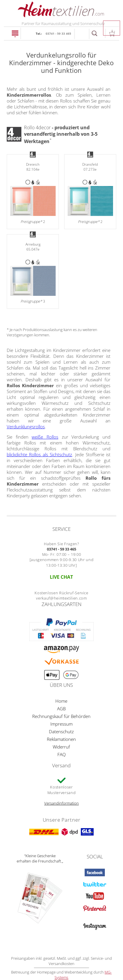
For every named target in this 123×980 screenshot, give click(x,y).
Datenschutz (61, 731)
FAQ (61, 754)
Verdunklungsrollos (26, 427)
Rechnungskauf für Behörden (61, 716)
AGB (61, 709)
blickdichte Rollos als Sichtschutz (40, 454)
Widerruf (61, 747)
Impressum (61, 724)
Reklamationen (61, 739)
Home (61, 701)
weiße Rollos (45, 437)
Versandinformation (61, 803)
